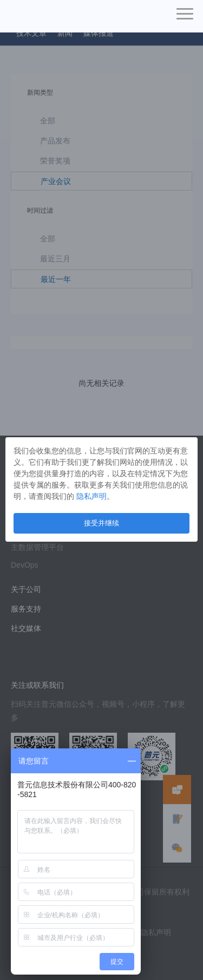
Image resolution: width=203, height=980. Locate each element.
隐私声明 (91, 496)
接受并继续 (101, 523)
